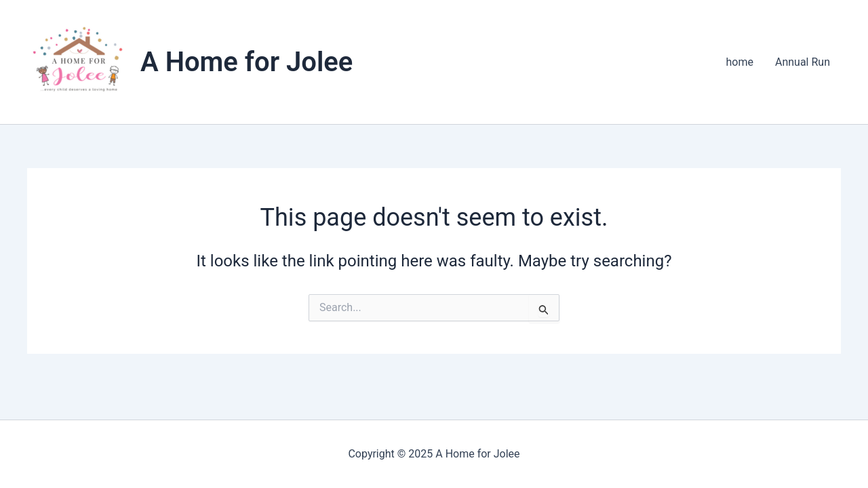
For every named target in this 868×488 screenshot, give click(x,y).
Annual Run (803, 62)
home (740, 62)
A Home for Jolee (246, 62)
